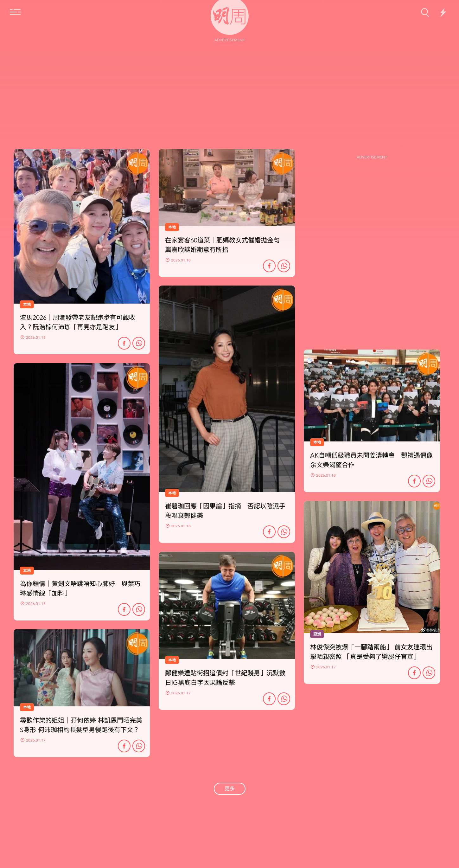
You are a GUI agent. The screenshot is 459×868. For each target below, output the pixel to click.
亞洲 (317, 634)
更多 (230, 789)
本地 (27, 571)
